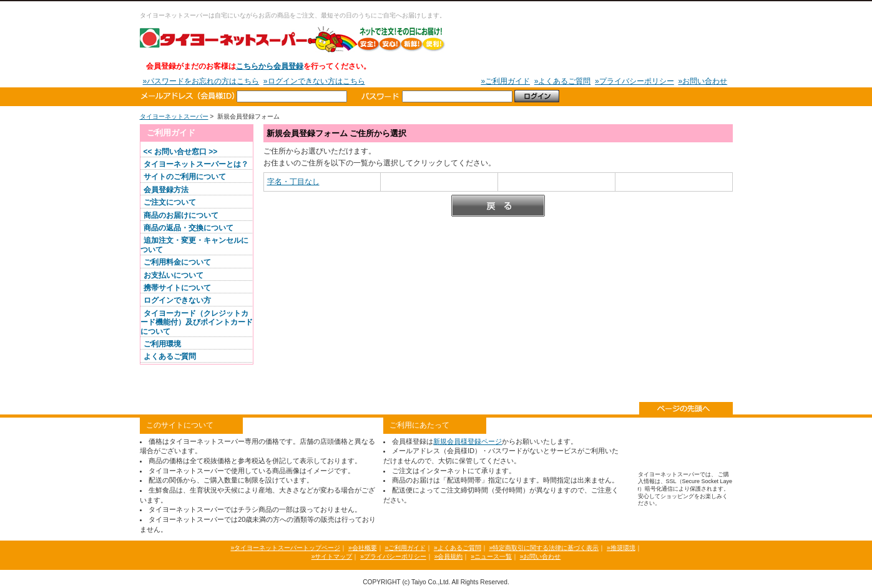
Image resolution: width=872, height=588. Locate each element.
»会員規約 (449, 556)
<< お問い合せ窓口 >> (181, 152)
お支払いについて (174, 275)
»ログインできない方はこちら (314, 81)
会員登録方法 (166, 190)
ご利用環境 (162, 344)
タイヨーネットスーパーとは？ (196, 164)
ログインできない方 (177, 300)
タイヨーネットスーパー (293, 39)
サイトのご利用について (185, 177)
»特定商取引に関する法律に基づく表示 (544, 548)
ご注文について (170, 202)
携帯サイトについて (177, 288)
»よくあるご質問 (563, 81)
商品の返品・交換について (189, 228)
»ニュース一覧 (491, 556)
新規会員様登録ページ (468, 441)
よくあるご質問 (170, 356)
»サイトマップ (332, 556)
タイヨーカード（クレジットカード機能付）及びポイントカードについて (197, 322)
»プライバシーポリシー (634, 81)
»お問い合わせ (703, 81)
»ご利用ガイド (505, 81)
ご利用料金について (177, 262)
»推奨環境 (621, 548)
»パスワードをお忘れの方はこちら (201, 81)
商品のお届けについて (181, 215)
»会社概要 (363, 548)
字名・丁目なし (293, 182)
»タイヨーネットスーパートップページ (285, 548)
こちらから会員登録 (270, 66)
